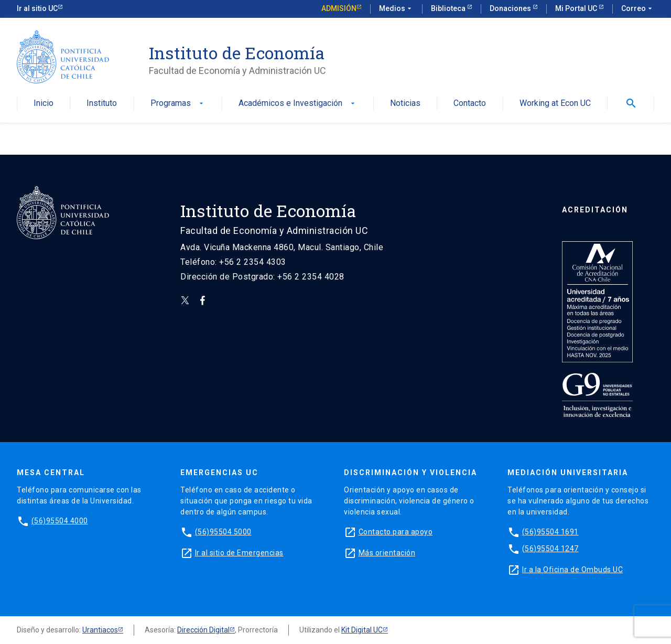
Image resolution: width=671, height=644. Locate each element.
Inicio (44, 104)
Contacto (470, 104)
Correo (638, 9)
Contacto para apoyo (396, 532)
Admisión (339, 8)
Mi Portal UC (577, 8)
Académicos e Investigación (298, 104)
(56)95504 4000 (60, 521)
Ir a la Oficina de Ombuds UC (572, 570)
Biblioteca (449, 8)
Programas (178, 104)
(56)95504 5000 (223, 532)
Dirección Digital (203, 630)
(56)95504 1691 (550, 532)
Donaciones (511, 8)
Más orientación (387, 553)
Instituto (102, 104)
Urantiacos (100, 630)
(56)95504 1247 (550, 549)
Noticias (405, 104)
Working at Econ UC (555, 104)
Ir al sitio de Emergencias (239, 553)
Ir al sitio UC (37, 8)
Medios (396, 9)
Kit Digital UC (362, 630)
